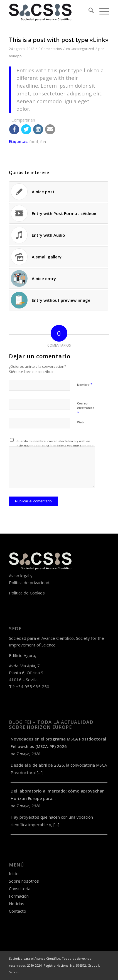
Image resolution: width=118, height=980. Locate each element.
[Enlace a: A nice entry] (59, 278)
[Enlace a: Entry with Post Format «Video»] (59, 213)
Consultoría (20, 888)
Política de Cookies (27, 593)
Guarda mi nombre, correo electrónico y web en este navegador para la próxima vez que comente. (55, 443)
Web (80, 422)
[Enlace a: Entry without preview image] (59, 300)
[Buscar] (88, 11)
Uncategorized (82, 49)
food (34, 142)
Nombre (85, 384)
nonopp (15, 56)
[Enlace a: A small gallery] (59, 257)
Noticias (17, 904)
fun (43, 142)
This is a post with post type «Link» (59, 40)
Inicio (14, 873)
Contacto (18, 911)
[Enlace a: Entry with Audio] (59, 235)
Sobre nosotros (24, 881)
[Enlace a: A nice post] (59, 192)
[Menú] (101, 11)
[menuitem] (88, 11)
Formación (19, 896)
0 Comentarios (50, 49)
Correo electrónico (86, 408)
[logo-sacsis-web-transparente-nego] (49, 11)
